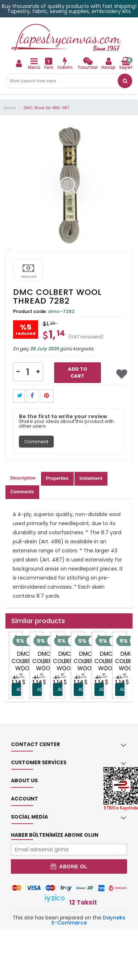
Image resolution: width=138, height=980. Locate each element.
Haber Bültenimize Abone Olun (55, 835)
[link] (88, 63)
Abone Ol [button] (69, 866)
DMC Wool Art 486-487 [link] (46, 108)
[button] (125, 81)
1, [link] (17, 677)
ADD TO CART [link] (19, 689)
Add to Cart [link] (78, 372)
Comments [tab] (22, 492)
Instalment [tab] (91, 478)
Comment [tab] (36, 442)
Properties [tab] (57, 478)
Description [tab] (23, 478)
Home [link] (10, 108)
